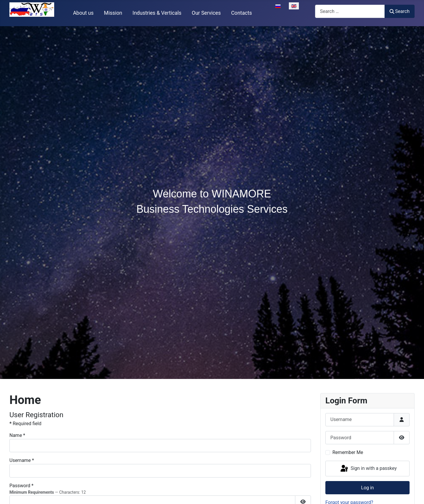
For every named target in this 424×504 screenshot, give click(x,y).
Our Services (206, 13)
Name (17, 435)
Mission (113, 13)
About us (83, 13)
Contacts (242, 13)
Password (21, 486)
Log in (367, 488)
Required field (25, 424)
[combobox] (350, 11)
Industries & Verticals (157, 13)
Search (400, 11)
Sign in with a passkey (368, 469)
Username (22, 460)
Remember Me (348, 452)
